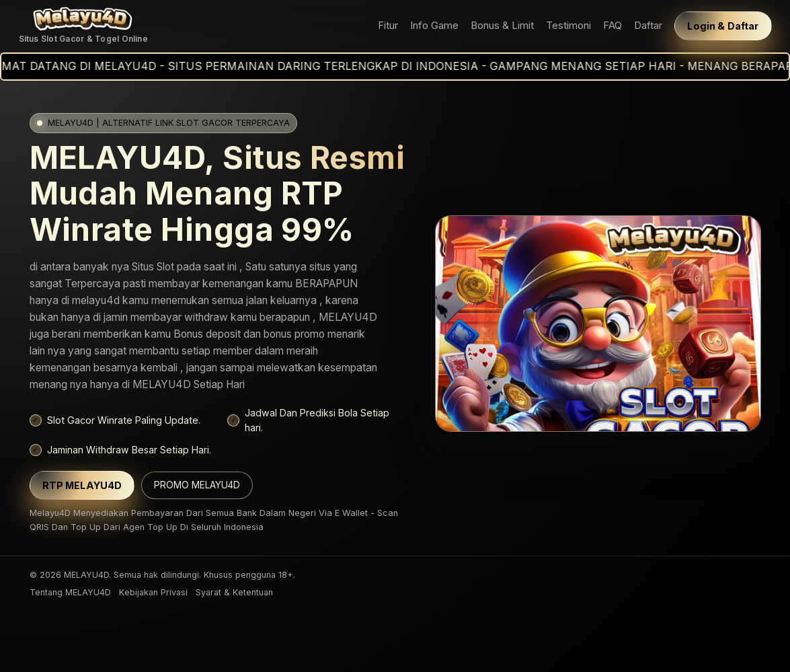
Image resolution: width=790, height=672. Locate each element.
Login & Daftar (723, 26)
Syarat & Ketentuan (234, 592)
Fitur (388, 26)
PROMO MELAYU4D (197, 485)
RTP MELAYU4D (82, 485)
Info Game (434, 26)
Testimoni (568, 26)
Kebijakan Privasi (153, 592)
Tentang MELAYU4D (70, 592)
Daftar (648, 26)
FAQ (613, 26)
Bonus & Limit (502, 26)
